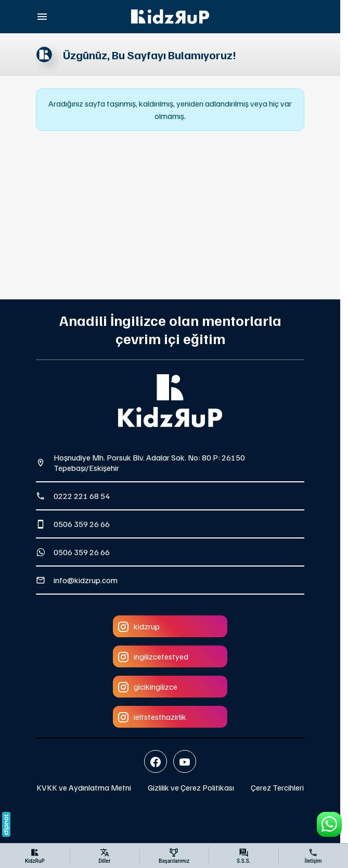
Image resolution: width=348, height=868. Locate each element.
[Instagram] (170, 626)
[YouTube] (185, 761)
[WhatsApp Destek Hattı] (329, 824)
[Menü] (42, 17)
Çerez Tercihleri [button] (277, 787)
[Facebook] (156, 761)
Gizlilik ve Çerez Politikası (191, 787)
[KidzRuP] (170, 17)
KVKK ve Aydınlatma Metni (84, 787)
